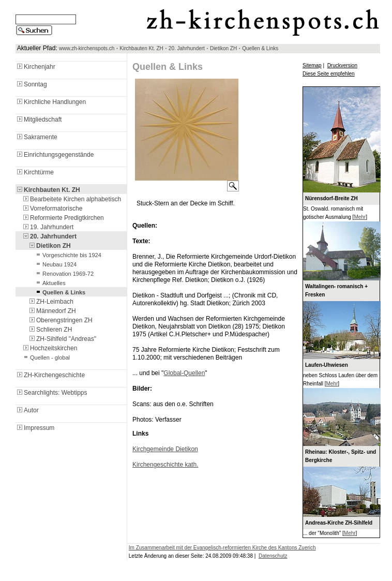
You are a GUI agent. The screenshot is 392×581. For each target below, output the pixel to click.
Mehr (360, 217)
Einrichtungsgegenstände (55, 155)
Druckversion (342, 65)
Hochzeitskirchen (49, 348)
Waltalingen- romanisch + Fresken (336, 290)
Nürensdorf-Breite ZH (331, 198)
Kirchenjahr (35, 67)
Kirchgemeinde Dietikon (165, 449)
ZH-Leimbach (51, 302)
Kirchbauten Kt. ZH (141, 48)
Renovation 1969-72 (64, 274)
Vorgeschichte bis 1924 (68, 255)
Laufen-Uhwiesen (327, 365)
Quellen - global (46, 357)
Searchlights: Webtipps (51, 393)
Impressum (35, 428)
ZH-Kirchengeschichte (50, 375)
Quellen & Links (260, 48)
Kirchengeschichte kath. (165, 465)
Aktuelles (50, 283)
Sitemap (312, 65)
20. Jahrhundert (187, 48)
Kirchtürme (35, 172)
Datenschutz (273, 556)
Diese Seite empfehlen (329, 74)
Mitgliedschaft (39, 120)
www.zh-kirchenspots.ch (87, 48)
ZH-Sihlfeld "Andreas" (62, 339)
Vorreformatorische (52, 208)
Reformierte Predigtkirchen (63, 218)
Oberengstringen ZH (60, 320)
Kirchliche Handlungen (51, 102)
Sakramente (36, 137)
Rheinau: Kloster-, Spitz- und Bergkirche (341, 456)
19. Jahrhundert (48, 227)
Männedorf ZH (52, 311)
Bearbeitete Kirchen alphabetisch (71, 199)
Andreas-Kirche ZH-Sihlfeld (339, 523)
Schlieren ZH (50, 330)
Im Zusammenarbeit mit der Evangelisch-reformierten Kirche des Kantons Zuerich (222, 548)
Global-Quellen (184, 373)
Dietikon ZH (223, 48)
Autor (27, 410)
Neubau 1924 (55, 264)
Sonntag (31, 84)
